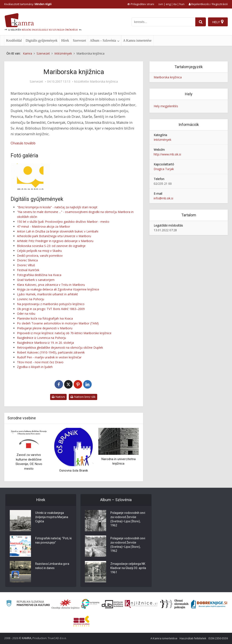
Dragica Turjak (164, 169)
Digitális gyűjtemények (42, 40)
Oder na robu (26, 314)
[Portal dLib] (112, 604)
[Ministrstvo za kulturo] (28, 604)
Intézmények (162, 140)
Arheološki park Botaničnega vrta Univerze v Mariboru (54, 236)
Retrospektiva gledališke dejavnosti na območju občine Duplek (60, 347)
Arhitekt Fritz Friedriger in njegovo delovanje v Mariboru (55, 241)
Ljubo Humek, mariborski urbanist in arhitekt (47, 294)
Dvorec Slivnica (27, 260)
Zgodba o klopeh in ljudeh (35, 367)
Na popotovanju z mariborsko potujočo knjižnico (51, 304)
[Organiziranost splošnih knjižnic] (66, 604)
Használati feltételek (193, 638)
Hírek (65, 40)
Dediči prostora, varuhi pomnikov (40, 256)
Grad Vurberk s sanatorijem (36, 280)
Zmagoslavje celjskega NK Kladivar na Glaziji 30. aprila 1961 (128, 568)
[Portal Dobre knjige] (209, 604)
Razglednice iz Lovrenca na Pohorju (41, 338)
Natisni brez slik (83, 397)
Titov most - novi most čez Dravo (40, 362)
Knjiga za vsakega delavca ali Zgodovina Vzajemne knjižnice (58, 289)
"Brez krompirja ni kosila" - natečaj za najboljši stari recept (57, 207)
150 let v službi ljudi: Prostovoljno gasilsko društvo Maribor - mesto (63, 222)
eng (168, 4)
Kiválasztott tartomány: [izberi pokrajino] (28, 4)
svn (161, 4)
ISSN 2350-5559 (218, 638)
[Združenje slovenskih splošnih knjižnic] (141, 604)
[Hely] (218, 22)
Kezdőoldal (14, 40)
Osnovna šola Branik (74, 471)
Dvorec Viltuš (26, 265)
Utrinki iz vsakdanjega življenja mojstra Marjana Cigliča (52, 517)
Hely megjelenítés (166, 106)
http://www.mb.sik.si (167, 154)
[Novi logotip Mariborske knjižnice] (30, 176)
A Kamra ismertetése (137, 40)
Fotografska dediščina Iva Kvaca (39, 275)
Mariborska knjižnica (104, 82)
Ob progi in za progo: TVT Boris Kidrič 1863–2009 (51, 309)
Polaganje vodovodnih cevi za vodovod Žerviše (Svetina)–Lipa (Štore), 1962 (128, 520)
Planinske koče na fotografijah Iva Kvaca (45, 318)
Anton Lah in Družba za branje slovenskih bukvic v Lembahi (58, 231)
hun (182, 4)
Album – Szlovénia (103, 40)
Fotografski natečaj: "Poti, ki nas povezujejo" (52, 541)
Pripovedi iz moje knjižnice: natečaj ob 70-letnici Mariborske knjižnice (64, 333)
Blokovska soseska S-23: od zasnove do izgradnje (51, 246)
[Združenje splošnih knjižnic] (81, 621)
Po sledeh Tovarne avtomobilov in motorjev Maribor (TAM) (58, 323)
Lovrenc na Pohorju (31, 299)
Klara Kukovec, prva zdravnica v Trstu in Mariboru (51, 285)
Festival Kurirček (28, 270)
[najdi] (201, 22)
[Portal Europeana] (90, 604)
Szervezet (79, 40)
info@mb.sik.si (163, 198)
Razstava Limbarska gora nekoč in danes (52, 566)
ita (175, 4)
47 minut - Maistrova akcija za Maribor (44, 226)
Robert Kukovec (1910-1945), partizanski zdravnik (51, 352)
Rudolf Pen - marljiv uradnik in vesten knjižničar (49, 357)
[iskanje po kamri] (163, 22)
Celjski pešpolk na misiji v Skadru (39, 251)
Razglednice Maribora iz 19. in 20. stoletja (45, 343)
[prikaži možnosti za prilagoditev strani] (141, 4)
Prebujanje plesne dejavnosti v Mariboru (45, 328)
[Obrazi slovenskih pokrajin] (174, 604)
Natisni (58, 397)
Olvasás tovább (23, 143)
